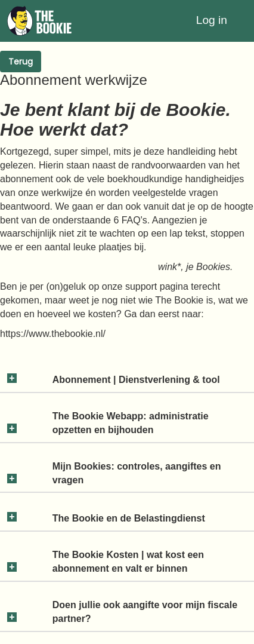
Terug (21, 62)
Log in (212, 20)
